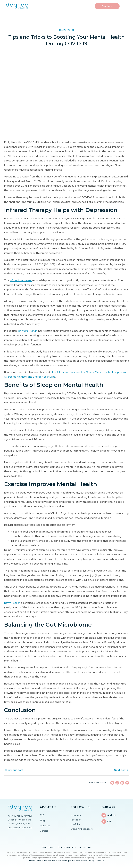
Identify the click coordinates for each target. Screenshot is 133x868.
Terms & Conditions (67, 847)
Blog (42, 820)
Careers (44, 831)
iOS (109, 821)
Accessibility (85, 847)
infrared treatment (21, 280)
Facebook (76, 820)
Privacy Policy (48, 847)
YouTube (75, 824)
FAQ (42, 815)
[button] (112, 783)
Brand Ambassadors (82, 829)
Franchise (45, 826)
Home (32, 861)
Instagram (76, 815)
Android (112, 815)
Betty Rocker (12, 603)
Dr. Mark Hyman (28, 331)
